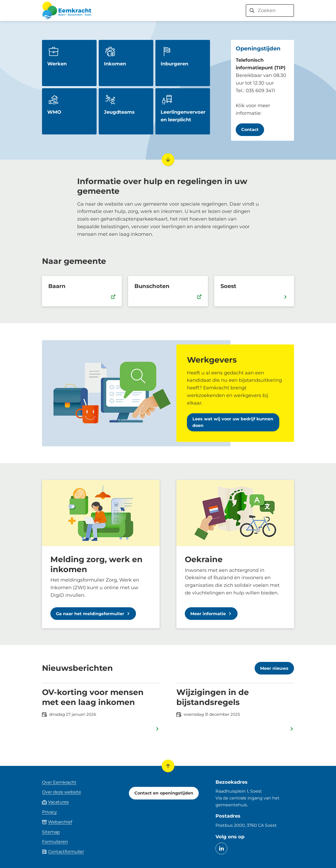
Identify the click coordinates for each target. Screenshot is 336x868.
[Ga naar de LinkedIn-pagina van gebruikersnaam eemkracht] (221, 848)
